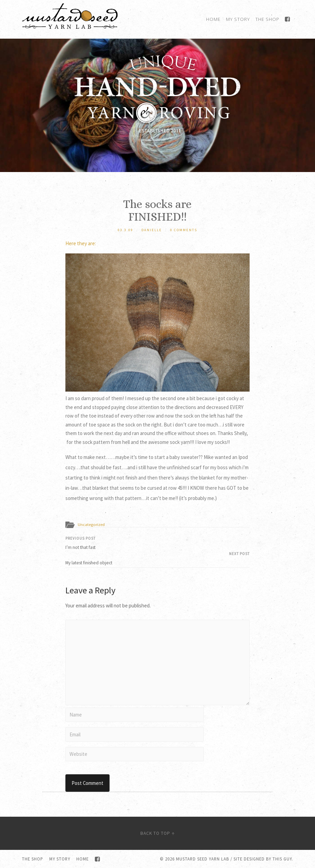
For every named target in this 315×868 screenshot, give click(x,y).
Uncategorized (91, 524)
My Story (238, 19)
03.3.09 (125, 230)
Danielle (152, 230)
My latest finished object (157, 558)
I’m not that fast (157, 543)
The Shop (267, 19)
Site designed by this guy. (263, 859)
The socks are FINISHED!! (157, 210)
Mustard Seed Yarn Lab (203, 859)
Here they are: (81, 243)
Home (213, 19)
